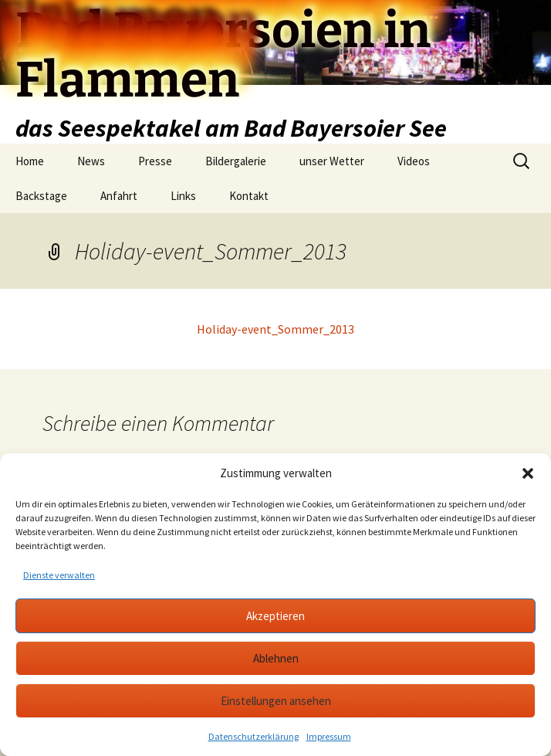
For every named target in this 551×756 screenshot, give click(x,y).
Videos (414, 161)
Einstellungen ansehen (276, 701)
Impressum (329, 736)
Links (183, 196)
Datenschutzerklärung (254, 736)
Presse (155, 161)
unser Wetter (332, 161)
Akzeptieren (275, 616)
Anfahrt (119, 196)
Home (30, 161)
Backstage (41, 196)
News (91, 161)
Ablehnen (276, 658)
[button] (528, 473)
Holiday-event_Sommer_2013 (275, 329)
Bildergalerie (236, 161)
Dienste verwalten (59, 575)
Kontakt (249, 196)
